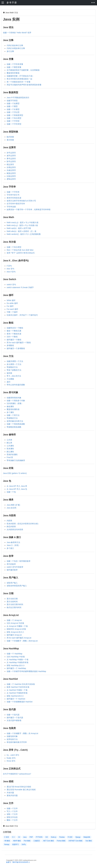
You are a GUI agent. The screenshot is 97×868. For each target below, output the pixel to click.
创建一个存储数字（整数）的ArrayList (22, 641)
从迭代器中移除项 (14, 720)
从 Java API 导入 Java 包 (17, 489)
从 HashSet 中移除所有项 (17, 693)
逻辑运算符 (11, 179)
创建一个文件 (12, 808)
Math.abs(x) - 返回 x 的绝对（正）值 (21, 231)
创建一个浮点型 (13, 112)
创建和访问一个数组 (15, 328)
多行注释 (10, 51)
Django (78, 837)
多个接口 (10, 548)
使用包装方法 (12, 739)
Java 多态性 (12, 508)
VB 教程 (7, 841)
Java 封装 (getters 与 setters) (15, 473)
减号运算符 (11, 156)
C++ (14, 837)
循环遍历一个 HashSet (16, 699)
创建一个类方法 (13, 415)
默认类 (9, 443)
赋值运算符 (11, 173)
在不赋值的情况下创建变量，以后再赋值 (23, 70)
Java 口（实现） (13, 545)
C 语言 (7, 837)
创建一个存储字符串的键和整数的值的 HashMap (26, 671)
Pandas (62, 837)
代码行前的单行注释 (15, 45)
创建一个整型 (12, 106)
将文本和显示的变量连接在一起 (19, 79)
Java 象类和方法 (13, 542)
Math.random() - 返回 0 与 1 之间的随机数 (24, 234)
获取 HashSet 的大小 (15, 696)
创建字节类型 (12, 101)
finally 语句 (11, 758)
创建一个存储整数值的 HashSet (20, 702)
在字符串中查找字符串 (16, 204)
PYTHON (39, 837)
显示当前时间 (12, 602)
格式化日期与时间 (14, 607)
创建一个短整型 (13, 103)
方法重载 (10, 379)
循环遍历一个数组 (14, 340)
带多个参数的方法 (14, 370)
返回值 (9, 373)
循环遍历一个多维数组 (16, 348)
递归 (8, 382)
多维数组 (10, 345)
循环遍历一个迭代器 (15, 718)
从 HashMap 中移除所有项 (17, 662)
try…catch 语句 (13, 755)
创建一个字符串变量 (15, 64)
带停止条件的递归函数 (16, 385)
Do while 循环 (12, 303)
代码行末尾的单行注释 (16, 48)
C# (19, 837)
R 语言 (70, 837)
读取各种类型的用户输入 (17, 586)
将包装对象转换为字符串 (17, 742)
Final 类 (10, 457)
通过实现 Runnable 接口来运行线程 (21, 790)
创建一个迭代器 (13, 715)
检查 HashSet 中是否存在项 (18, 687)
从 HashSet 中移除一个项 (17, 690)
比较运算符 (11, 176)
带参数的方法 (12, 367)
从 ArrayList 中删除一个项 (17, 626)
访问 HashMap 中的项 (16, 657)
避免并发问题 (12, 795)
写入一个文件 (12, 811)
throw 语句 (11, 761)
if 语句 (9, 266)
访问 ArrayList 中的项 (15, 623)
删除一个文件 (12, 820)
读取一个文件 (12, 814)
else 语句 (10, 269)
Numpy (7, 844)
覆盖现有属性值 (13, 409)
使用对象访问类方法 (15, 421)
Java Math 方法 (10, 13)
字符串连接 (11, 207)
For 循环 (10, 306)
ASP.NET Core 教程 (75, 841)
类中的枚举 (11, 564)
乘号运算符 (11, 159)
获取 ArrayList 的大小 (15, 632)
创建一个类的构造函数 (16, 424)
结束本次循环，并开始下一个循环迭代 (22, 315)
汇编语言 (37, 841)
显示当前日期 (12, 599)
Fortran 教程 (61, 841)
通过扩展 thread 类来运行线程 (19, 787)
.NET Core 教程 (48, 841)
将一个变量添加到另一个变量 (19, 82)
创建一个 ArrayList (14, 620)
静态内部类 (11, 527)
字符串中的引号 (13, 195)
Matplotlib (87, 837)
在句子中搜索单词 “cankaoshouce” (17, 774)
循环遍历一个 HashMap (16, 668)
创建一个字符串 (13, 192)
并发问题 (10, 793)
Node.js (54, 837)
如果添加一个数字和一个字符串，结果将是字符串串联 (29, 210)
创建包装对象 (12, 736)
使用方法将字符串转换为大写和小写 (21, 201)
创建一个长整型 (13, 109)
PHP (31, 837)
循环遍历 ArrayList (14, 635)
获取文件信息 (12, 817)
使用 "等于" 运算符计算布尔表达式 (21, 253)
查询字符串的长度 (14, 198)
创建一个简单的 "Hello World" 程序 (17, 33)
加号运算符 (11, 153)
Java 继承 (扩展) (13, 505)
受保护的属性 (12, 454)
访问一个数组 (12, 337)
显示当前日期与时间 (15, 604)
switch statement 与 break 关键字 (20, 287)
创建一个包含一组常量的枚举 (19, 561)
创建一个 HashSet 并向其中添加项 (21, 684)
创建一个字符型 (13, 121)
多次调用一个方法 (14, 364)
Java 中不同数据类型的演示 (18, 98)
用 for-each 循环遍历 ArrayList (19, 638)
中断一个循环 (12, 312)
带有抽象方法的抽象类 (16, 460)
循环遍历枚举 (12, 570)
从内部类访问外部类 (15, 530)
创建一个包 (11, 492)
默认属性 (10, 452)
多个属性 (10, 412)
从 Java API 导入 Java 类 (17, 486)
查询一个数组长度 (14, 334)
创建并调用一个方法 (15, 361)
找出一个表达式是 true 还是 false (20, 250)
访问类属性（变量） (15, 403)
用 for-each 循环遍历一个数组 (19, 343)
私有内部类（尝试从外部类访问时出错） (23, 524)
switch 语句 (11, 285)
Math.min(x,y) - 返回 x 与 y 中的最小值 (22, 225)
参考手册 (12, 3)
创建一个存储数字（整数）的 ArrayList (22, 733)
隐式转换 (10, 137)
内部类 (9, 521)
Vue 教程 (89, 841)
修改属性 (10, 406)
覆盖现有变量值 (13, 73)
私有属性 (10, 449)
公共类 (9, 440)
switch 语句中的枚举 (15, 567)
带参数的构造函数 (14, 427)
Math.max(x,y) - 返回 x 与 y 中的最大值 (23, 222)
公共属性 (10, 446)
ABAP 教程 (17, 841)
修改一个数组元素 (14, 331)
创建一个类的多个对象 (16, 401)
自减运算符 (11, 170)
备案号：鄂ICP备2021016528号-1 (18, 862)
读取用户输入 (12, 583)
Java (25, 837)
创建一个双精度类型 (15, 115)
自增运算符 (11, 167)
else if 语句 (11, 272)
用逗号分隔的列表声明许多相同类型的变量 (24, 85)
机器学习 (16, 844)
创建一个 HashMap (14, 654)
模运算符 (10, 164)
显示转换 (10, 140)
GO (47, 837)
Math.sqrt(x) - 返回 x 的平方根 (19, 228)
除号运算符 (11, 161)
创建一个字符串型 (14, 124)
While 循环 (11, 300)
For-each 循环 (12, 309)
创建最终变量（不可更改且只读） (20, 76)
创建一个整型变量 (14, 67)
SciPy (24, 844)
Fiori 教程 (27, 841)
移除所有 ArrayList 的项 (16, 629)
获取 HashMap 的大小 (16, 665)
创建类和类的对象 (14, 398)
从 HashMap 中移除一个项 (17, 660)
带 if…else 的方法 (14, 376)
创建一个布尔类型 (14, 118)
